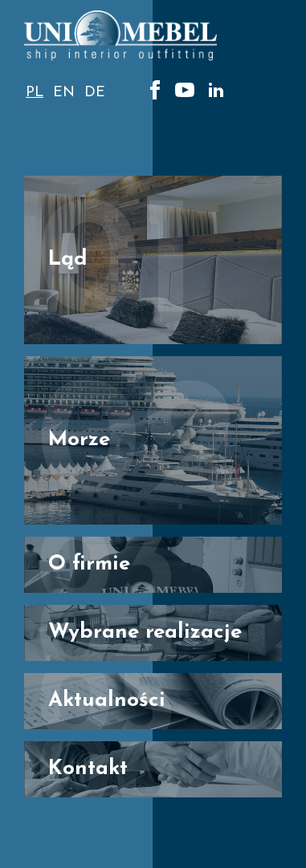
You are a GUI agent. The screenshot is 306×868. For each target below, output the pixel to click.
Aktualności (107, 701)
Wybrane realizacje (145, 633)
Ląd (68, 260)
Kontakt (88, 769)
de (95, 93)
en (64, 93)
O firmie (89, 564)
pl (35, 93)
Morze (79, 440)
